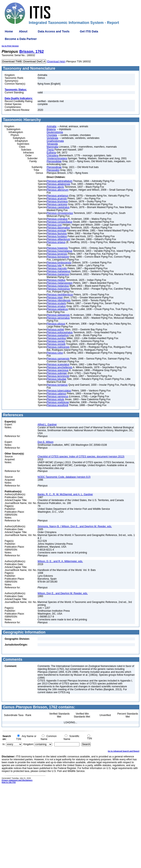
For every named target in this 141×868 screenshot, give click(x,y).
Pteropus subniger (57, 373)
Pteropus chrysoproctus (60, 213)
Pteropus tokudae (57, 379)
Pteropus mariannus (58, 274)
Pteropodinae (54, 167)
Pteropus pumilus (56, 338)
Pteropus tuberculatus (59, 391)
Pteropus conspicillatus (60, 222)
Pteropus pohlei (55, 330)
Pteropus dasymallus (58, 228)
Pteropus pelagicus (57, 309)
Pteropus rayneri (56, 341)
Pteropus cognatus (57, 219)
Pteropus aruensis (57, 199)
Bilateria (51, 129)
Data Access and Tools (54, 31)
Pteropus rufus (55, 353)
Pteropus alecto (55, 187)
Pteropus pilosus (56, 324)
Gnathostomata (55, 141)
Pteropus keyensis (57, 254)
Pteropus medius (56, 280)
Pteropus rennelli (56, 344)
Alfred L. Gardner (47, 425)
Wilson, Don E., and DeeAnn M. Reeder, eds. (63, 593)
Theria (50, 150)
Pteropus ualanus (56, 394)
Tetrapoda (52, 144)
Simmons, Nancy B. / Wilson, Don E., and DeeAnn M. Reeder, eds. (75, 526)
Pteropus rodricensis (58, 347)
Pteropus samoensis (58, 359)
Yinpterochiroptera (57, 158)
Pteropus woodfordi (57, 405)
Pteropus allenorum (58, 190)
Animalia (52, 126)
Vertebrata (52, 138)
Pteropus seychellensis (60, 367)
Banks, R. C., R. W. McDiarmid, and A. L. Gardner (65, 494)
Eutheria (51, 153)
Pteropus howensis (57, 248)
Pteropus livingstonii (58, 257)
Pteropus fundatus (57, 236)
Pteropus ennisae (56, 231)
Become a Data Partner (21, 39)
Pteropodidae (54, 161)
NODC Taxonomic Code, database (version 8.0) (64, 477)
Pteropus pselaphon (58, 335)
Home (9, 31)
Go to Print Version (10, 46)
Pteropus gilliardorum (59, 239)
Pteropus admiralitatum (60, 181)
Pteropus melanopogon (60, 283)
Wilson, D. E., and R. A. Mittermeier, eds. (60, 561)
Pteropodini (53, 170)
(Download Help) (56, 62)
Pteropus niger (55, 298)
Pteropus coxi (54, 225)
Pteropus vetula (55, 399)
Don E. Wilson (45, 442)
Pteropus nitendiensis (59, 300)
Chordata (52, 135)
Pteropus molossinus (58, 289)
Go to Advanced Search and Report (124, 751)
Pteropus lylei (54, 265)
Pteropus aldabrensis (59, 184)
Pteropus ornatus (56, 306)
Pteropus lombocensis (59, 263)
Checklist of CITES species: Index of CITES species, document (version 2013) (81, 457)
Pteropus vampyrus (57, 396)
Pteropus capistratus (58, 207)
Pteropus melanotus (58, 286)
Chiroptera (53, 156)
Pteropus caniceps (57, 204)
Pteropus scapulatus (58, 364)
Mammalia (52, 147)
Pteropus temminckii (58, 376)
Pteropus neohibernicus (60, 295)
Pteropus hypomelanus (60, 251)
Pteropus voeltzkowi (58, 402)
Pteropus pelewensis (58, 315)
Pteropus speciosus (58, 370)
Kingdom (28, 744)
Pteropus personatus (58, 318)
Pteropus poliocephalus (60, 332)
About (23, 31)
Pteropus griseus (56, 242)
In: (4, 744)
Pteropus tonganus (57, 385)
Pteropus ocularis (56, 303)
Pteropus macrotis (57, 268)
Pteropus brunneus (57, 201)
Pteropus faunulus (57, 233)
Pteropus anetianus (57, 196)
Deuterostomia (55, 132)
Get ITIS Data (89, 31)
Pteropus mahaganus (59, 271)
